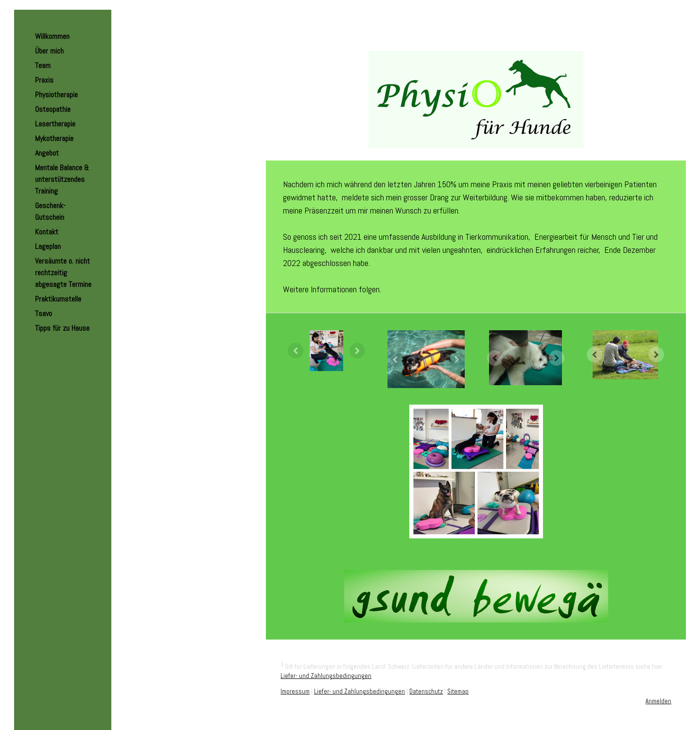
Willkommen (52, 36)
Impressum (295, 691)
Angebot (47, 153)
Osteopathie (53, 109)
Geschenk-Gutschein (50, 211)
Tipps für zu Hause (62, 328)
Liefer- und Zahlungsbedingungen (326, 676)
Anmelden (658, 701)
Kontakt (47, 232)
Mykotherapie (54, 138)
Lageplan (48, 246)
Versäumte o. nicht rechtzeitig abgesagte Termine (63, 273)
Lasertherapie (55, 124)
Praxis (44, 80)
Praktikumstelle (58, 299)
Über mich (49, 51)
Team (43, 65)
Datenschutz (426, 691)
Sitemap (458, 691)
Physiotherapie (56, 95)
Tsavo (44, 313)
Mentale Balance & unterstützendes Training (62, 179)
